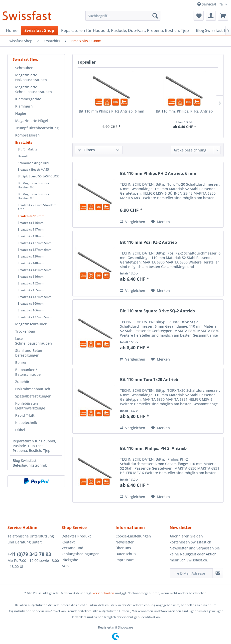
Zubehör (22, 382)
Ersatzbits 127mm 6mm (35, 250)
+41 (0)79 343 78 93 (29, 554)
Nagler (21, 113)
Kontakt (68, 542)
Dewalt (23, 156)
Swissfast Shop (26, 59)
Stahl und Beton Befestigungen (29, 353)
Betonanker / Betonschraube (28, 372)
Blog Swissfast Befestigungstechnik (30, 463)
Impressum (125, 560)
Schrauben (24, 68)
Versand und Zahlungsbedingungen (81, 551)
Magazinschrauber (31, 324)
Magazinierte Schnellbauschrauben (34, 89)
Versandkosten (103, 593)
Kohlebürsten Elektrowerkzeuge (30, 406)
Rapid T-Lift (25, 415)
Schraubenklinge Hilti (33, 163)
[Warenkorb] (223, 16)
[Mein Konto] (211, 16)
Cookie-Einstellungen (133, 536)
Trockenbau (25, 331)
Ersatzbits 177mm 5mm (35, 317)
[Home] (12, 30)
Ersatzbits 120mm (31, 236)
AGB (65, 566)
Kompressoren (27, 135)
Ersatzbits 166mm (31, 310)
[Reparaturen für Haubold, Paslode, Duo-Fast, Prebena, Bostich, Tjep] (125, 30)
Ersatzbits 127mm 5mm (35, 243)
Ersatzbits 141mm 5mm (35, 270)
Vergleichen (133, 222)
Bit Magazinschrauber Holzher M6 (34, 185)
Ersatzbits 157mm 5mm (35, 297)
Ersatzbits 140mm (31, 263)
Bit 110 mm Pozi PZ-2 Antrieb (148, 242)
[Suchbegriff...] (123, 16)
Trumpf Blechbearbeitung (37, 128)
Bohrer (21, 362)
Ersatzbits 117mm (31, 229)
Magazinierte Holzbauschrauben (31, 77)
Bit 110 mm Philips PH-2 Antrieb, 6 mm (112, 111)
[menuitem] (123, 16)
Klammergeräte (28, 99)
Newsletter (125, 542)
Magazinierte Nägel (32, 121)
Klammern (24, 106)
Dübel (20, 430)
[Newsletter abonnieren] (218, 573)
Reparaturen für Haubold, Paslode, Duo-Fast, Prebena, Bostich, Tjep (34, 446)
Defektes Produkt (76, 536)
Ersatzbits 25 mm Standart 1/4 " (37, 207)
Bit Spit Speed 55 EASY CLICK (38, 176)
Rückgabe (70, 560)
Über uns (123, 548)
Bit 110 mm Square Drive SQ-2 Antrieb (157, 311)
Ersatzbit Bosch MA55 (33, 170)
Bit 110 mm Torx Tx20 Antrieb (149, 380)
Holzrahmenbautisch (33, 389)
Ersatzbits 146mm (31, 277)
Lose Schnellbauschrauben (34, 341)
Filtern (86, 150)
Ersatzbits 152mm (31, 283)
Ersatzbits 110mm (31, 216)
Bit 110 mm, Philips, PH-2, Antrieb (184, 111)
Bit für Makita (28, 149)
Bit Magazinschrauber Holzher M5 (34, 196)
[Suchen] (155, 16)
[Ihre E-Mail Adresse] (191, 573)
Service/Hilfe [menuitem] (211, 4)
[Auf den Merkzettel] (161, 222)
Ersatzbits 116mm (31, 223)
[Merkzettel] (199, 16)
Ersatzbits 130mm (31, 256)
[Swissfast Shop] (39, 30)
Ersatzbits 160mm (31, 304)
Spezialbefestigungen (33, 396)
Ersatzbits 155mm (31, 290)
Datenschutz (126, 554)
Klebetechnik (26, 423)
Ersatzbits (24, 142)
